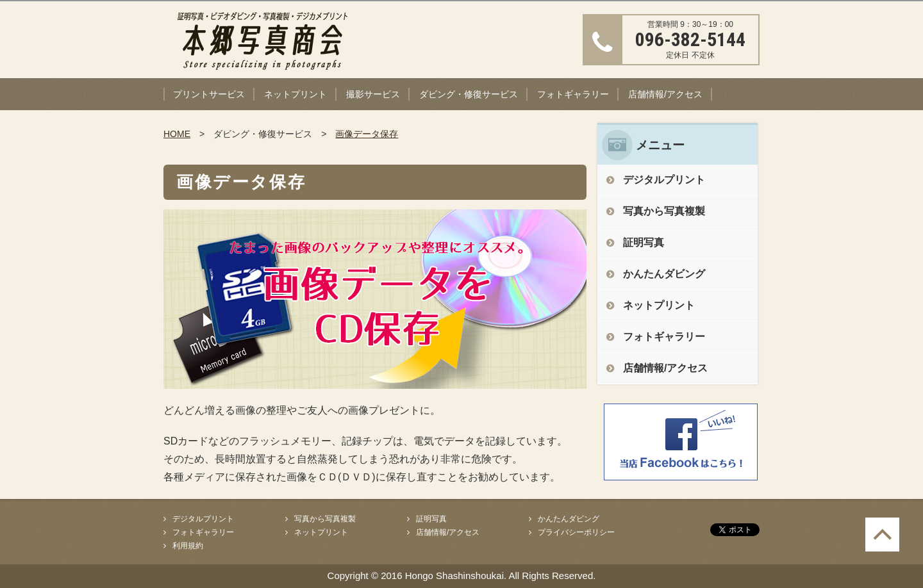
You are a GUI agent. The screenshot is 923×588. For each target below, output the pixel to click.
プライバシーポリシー (576, 532)
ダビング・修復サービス (469, 94)
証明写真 (644, 242)
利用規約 (188, 546)
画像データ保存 (367, 134)
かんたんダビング (664, 274)
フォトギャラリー (573, 94)
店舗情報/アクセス (665, 94)
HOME (177, 134)
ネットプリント (295, 94)
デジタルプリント (664, 180)
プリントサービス (209, 94)
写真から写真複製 (664, 211)
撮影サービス (373, 94)
